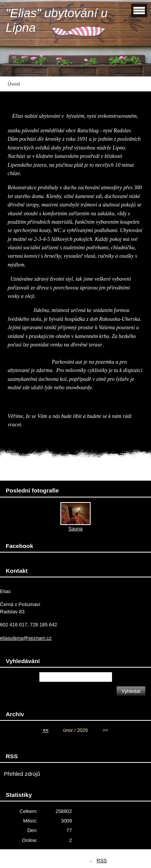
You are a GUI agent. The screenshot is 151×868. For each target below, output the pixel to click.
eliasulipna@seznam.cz (26, 638)
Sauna (75, 529)
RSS (102, 861)
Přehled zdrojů (22, 774)
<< (46, 730)
